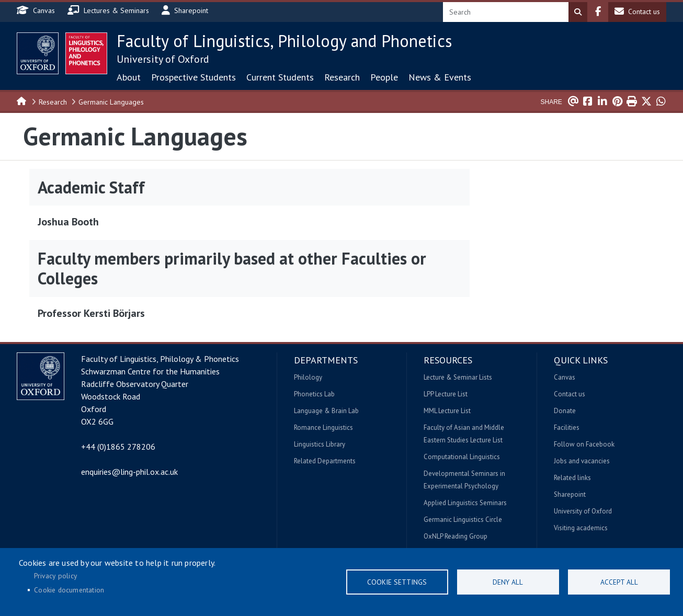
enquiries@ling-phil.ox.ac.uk (129, 472)
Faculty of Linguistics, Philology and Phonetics (284, 41)
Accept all (619, 582)
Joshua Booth (68, 222)
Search (578, 12)
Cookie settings (397, 582)
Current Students (280, 77)
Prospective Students (193, 77)
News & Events (440, 77)
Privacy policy (55, 576)
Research (342, 77)
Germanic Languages (111, 102)
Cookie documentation (69, 590)
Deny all (508, 582)
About (129, 77)
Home (22, 100)
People (384, 77)
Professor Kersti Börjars (91, 313)
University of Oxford (163, 59)
